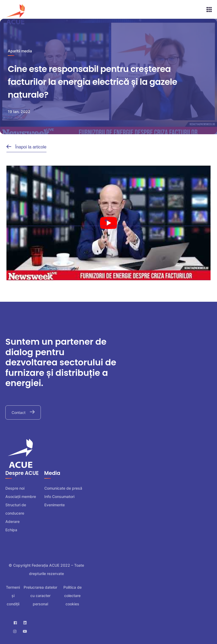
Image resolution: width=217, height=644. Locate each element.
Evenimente (55, 505)
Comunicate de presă (63, 488)
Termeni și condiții (13, 596)
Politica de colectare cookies (73, 596)
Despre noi (15, 488)
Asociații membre (21, 496)
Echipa (11, 530)
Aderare (12, 521)
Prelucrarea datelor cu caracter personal (40, 596)
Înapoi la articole (30, 147)
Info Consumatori (59, 496)
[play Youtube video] (108, 223)
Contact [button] (19, 412)
